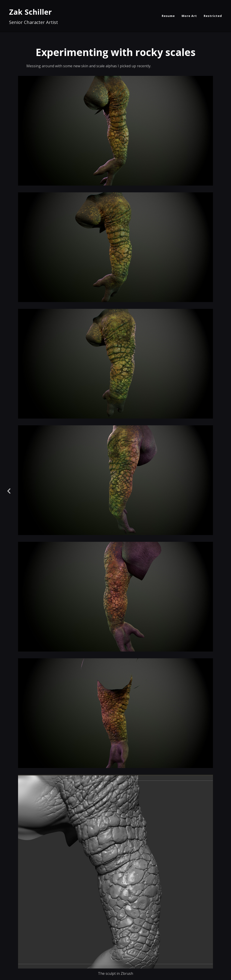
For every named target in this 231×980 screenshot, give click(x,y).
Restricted (213, 16)
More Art (189, 16)
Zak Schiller (30, 12)
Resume (168, 16)
